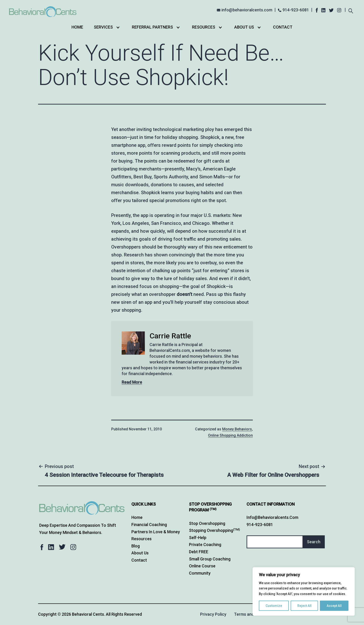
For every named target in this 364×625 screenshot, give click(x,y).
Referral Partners (152, 27)
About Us (244, 27)
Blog (136, 546)
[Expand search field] (351, 10)
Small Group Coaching (210, 559)
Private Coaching (205, 545)
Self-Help (198, 538)
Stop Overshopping (207, 523)
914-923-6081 (296, 10)
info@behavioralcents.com (247, 10)
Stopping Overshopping (214, 530)
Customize (274, 606)
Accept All (334, 606)
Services (103, 27)
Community (200, 573)
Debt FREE (199, 552)
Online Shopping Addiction (230, 435)
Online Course (202, 566)
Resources (204, 27)
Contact (283, 27)
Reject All (304, 606)
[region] (304, 591)
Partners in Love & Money (156, 532)
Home (77, 27)
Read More (132, 382)
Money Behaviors (237, 429)
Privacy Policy (213, 614)
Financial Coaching (149, 525)
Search (314, 542)
